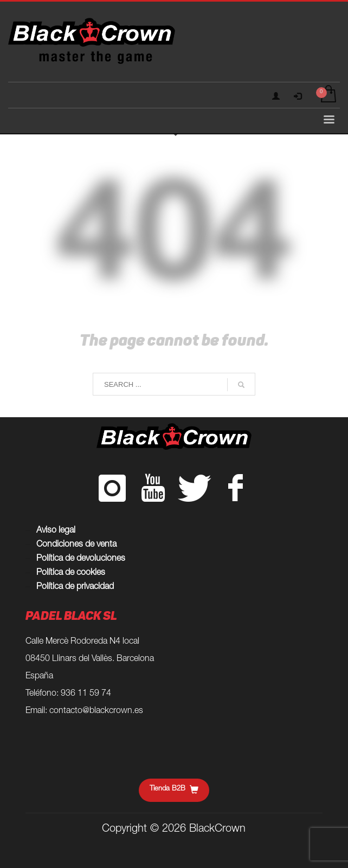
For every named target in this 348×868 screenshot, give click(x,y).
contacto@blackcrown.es (96, 711)
